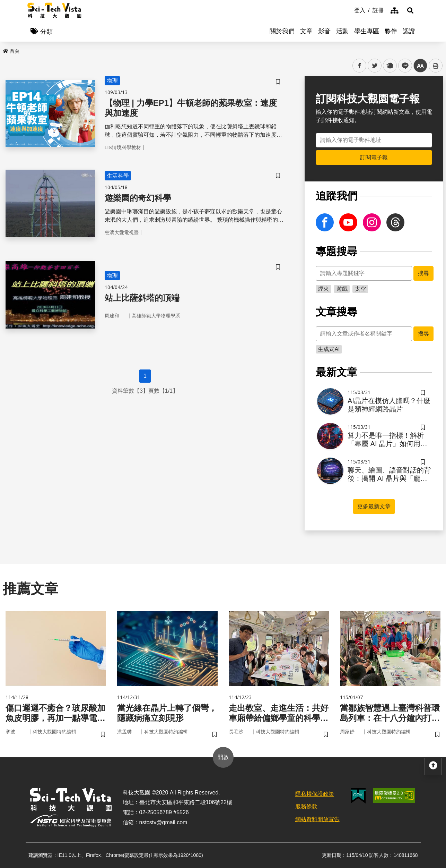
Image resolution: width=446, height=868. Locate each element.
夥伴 (391, 31)
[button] (410, 10)
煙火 (323, 289)
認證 (409, 31)
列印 (436, 66)
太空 (360, 289)
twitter (375, 66)
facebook (360, 66)
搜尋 (423, 273)
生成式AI (329, 349)
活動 (342, 31)
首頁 (11, 51)
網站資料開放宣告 (317, 819)
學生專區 (367, 31)
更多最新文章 (374, 506)
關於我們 (282, 31)
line (403, 66)
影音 (324, 31)
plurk (389, 66)
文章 (306, 31)
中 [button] (420, 66)
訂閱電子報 (374, 157)
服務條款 (306, 806)
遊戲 (342, 289)
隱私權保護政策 (315, 794)
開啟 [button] (223, 757)
